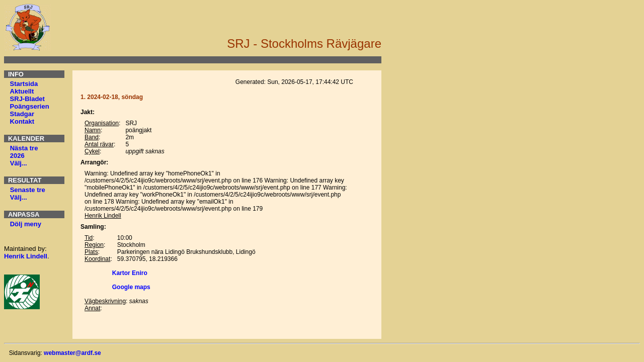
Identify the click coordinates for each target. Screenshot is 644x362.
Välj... (19, 163)
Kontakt (22, 121)
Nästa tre (24, 148)
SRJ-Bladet (27, 99)
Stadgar (22, 114)
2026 (17, 156)
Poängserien (30, 106)
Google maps (131, 287)
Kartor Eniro (130, 273)
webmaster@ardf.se (72, 353)
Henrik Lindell (26, 256)
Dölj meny (26, 224)
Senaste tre (28, 190)
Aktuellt (22, 91)
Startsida (24, 84)
